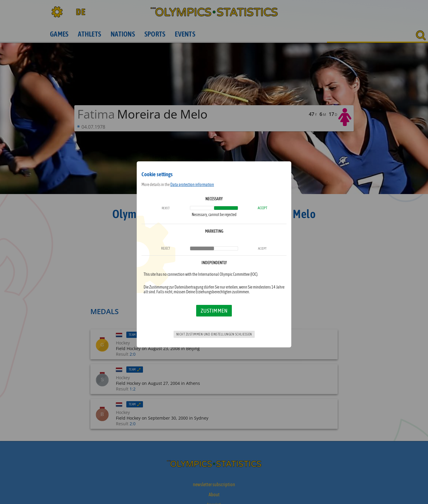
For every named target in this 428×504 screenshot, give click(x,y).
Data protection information (192, 185)
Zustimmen (214, 311)
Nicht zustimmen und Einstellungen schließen (214, 334)
